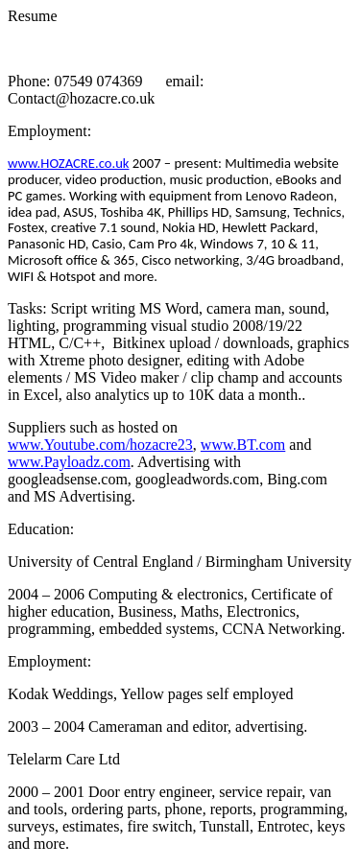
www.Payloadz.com (69, 462)
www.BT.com (243, 445)
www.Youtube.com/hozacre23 (100, 445)
